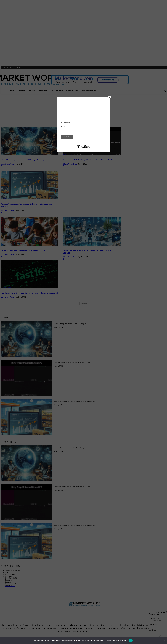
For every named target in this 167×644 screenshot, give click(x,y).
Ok (131, 641)
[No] (164, 641)
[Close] (109, 97)
